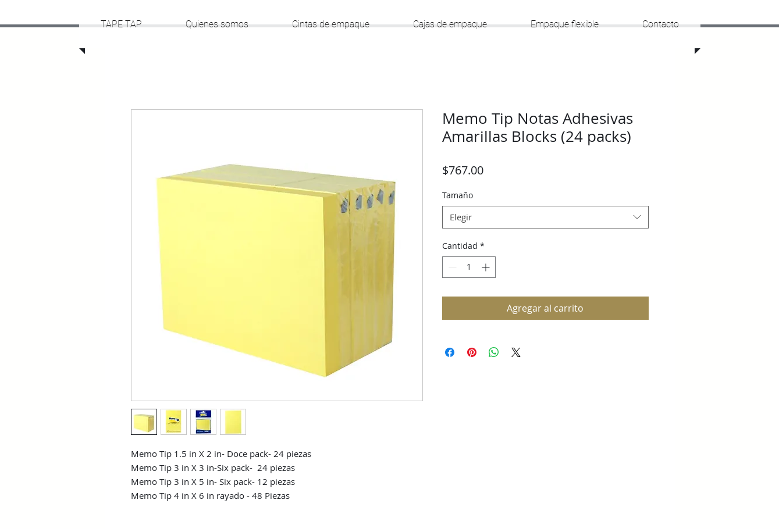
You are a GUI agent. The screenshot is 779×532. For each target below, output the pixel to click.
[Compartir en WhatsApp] (494, 352)
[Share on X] (516, 352)
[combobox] (545, 217)
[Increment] (487, 267)
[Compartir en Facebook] (450, 352)
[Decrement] (451, 267)
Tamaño (458, 195)
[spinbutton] (469, 267)
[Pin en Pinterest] (472, 352)
